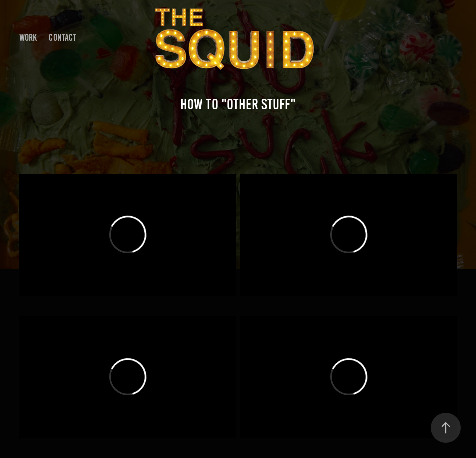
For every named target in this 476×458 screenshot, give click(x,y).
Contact (63, 38)
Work (28, 38)
